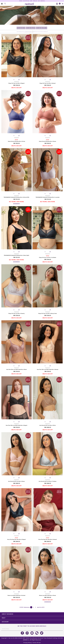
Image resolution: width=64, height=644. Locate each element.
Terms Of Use (37, 643)
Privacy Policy (28, 643)
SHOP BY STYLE (31, 28)
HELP (4, 618)
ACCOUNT (5, 622)
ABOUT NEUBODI (8, 614)
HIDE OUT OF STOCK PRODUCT (41, 32)
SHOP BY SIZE (21, 28)
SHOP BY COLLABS (42, 28)
